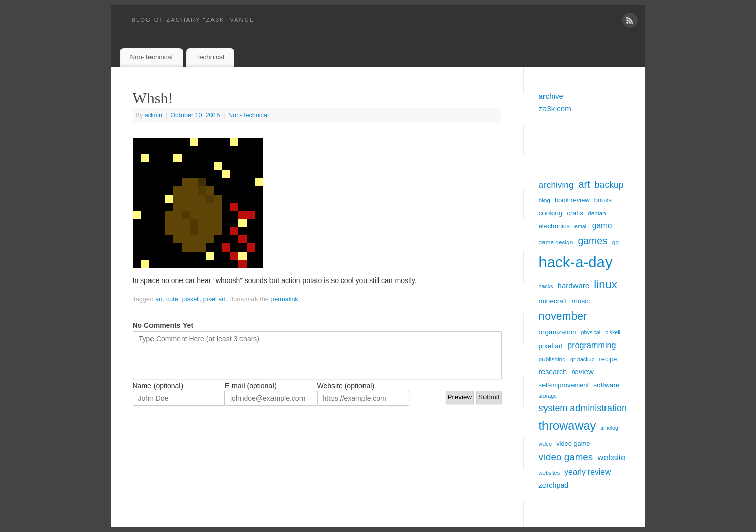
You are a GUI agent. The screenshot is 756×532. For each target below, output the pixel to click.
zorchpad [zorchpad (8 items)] (554, 485)
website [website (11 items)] (611, 457)
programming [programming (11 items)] (592, 345)
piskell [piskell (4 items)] (613, 332)
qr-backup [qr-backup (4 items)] (582, 359)
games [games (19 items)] (592, 241)
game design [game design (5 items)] (556, 242)
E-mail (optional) (251, 386)
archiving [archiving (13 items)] (556, 185)
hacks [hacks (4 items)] (546, 286)
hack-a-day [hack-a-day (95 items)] (576, 262)
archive (551, 96)
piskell (191, 299)
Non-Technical (151, 57)
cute (172, 299)
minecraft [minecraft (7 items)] (553, 301)
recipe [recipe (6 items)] (608, 359)
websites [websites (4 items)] (549, 473)
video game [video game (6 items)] (573, 443)
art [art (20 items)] (584, 184)
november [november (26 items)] (563, 316)
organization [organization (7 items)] (558, 332)
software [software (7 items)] (606, 385)
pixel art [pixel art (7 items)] (551, 346)
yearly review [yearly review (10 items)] (587, 472)
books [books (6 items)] (603, 200)
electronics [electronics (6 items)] (554, 226)
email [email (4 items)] (581, 226)
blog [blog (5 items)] (545, 200)
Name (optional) (158, 386)
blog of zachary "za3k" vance (193, 20)
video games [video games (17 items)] (566, 457)
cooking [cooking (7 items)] (551, 213)
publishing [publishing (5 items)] (552, 359)
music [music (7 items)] (581, 301)
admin (154, 115)
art (159, 299)
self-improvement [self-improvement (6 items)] (564, 385)
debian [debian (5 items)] (597, 213)
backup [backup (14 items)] (609, 185)
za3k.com (555, 108)
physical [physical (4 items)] (591, 332)
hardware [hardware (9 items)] (574, 285)
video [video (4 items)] (545, 444)
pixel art (215, 299)
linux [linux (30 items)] (606, 284)
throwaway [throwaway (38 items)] (568, 426)
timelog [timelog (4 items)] (610, 428)
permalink (284, 299)
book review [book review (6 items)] (572, 200)
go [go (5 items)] (615, 242)
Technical (210, 57)
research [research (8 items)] (553, 372)
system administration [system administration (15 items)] (583, 408)
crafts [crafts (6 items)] (575, 213)
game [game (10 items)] (602, 225)
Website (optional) (346, 386)
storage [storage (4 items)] (548, 396)
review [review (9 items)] (582, 372)
